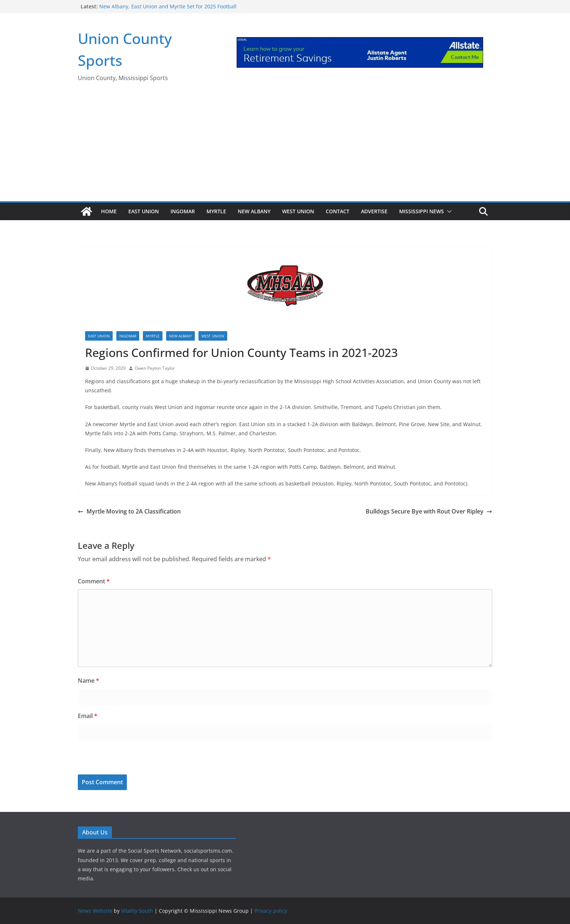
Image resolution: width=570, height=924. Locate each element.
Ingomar (183, 211)
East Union (144, 211)
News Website (95, 911)
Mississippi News (422, 211)
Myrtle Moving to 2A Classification (129, 511)
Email (88, 716)
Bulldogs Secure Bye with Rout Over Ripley (429, 511)
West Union (298, 211)
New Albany (254, 211)
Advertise (374, 211)
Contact (338, 211)
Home (109, 211)
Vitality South (137, 911)
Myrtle (216, 211)
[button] (448, 211)
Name (89, 681)
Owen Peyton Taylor (155, 368)
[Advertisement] (285, 147)
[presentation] (128, 759)
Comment (94, 581)
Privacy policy (271, 911)
